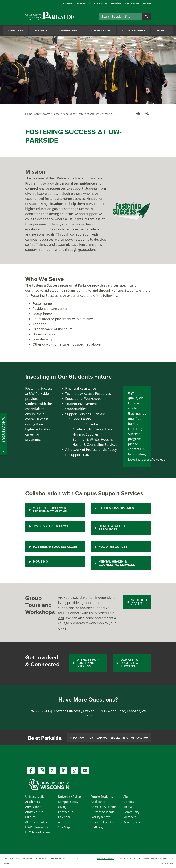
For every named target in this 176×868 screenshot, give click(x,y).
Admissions (69, 114)
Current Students (103, 812)
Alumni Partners (134, 31)
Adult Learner (133, 822)
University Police (69, 797)
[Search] (121, 17)
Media (128, 807)
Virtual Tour (140, 738)
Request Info (119, 738)
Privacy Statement (105, 858)
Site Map (64, 827)
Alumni (128, 797)
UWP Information (37, 827)
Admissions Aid (69, 31)
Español (116, 3)
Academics (41, 31)
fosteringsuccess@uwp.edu (147, 459)
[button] (139, 114)
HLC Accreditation (38, 832)
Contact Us (83, 3)
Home (29, 114)
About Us (162, 31)
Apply (62, 822)
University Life (35, 797)
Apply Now (132, 3)
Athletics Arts (101, 31)
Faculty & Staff (101, 817)
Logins (68, 3)
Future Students (102, 797)
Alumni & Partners (38, 822)
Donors (129, 802)
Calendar (101, 3)
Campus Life (16, 31)
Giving (147, 3)
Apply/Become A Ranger (47, 114)
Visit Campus (98, 738)
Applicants (98, 802)
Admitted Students (104, 807)
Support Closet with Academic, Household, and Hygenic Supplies (93, 429)
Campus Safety (68, 802)
